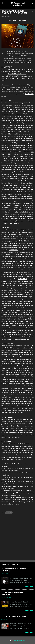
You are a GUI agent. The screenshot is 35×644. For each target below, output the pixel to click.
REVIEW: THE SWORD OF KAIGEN (14, 616)
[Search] (32, 4)
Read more (29, 587)
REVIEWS (9, 513)
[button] (32, 12)
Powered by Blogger (17, 640)
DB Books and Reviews (18, 4)
